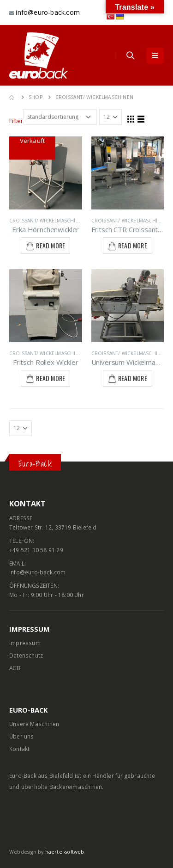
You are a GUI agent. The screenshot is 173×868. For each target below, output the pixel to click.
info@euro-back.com (47, 12)
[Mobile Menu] (155, 55)
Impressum (25, 643)
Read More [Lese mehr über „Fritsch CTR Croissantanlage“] (133, 245)
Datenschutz (26, 655)
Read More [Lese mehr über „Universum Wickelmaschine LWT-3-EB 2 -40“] (133, 378)
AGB (15, 668)
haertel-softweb (65, 852)
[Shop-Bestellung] (60, 117)
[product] (46, 173)
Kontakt (19, 749)
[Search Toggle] (131, 55)
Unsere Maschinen (34, 724)
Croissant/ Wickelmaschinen (48, 221)
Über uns (22, 736)
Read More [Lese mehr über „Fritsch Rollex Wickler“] (51, 378)
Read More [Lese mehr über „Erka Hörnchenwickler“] (51, 245)
